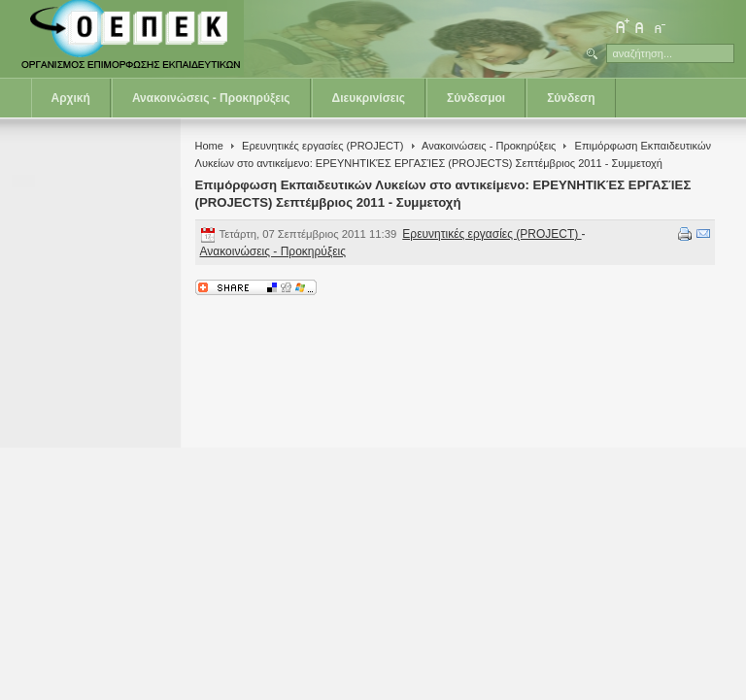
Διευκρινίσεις (369, 98)
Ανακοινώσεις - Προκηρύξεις (211, 98)
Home (209, 146)
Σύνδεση (571, 98)
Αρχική (71, 98)
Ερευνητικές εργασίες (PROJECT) (322, 146)
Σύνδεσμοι (476, 98)
